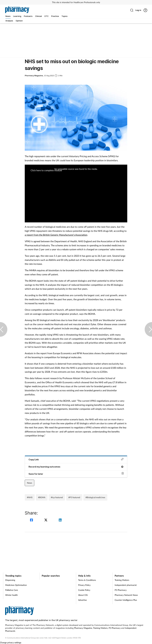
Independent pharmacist (126, 585)
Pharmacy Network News (126, 595)
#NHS (30, 497)
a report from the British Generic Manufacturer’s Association (56, 235)
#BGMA (42, 497)
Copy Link (76, 459)
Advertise (82, 600)
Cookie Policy (84, 590)
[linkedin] (60, 520)
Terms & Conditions (87, 580)
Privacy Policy (84, 585)
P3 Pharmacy (121, 590)
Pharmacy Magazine (83, 628)
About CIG (83, 595)
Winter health (11, 595)
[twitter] (46, 520)
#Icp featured (57, 497)
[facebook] (32, 520)
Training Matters (122, 580)
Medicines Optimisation (16, 585)
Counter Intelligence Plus (126, 600)
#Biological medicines (95, 497)
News (30, 483)
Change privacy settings (11, 642)
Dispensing (10, 580)
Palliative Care (12, 590)
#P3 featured (74, 497)
